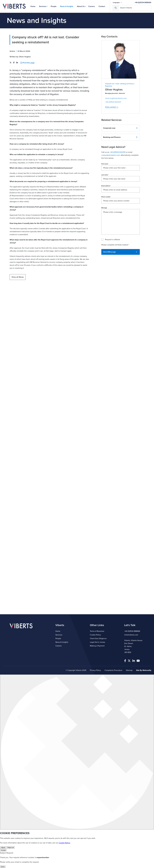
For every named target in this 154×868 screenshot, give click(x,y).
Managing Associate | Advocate (115, 116)
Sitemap (129, 670)
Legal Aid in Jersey (97, 642)
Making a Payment (97, 646)
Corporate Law (110, 106)
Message (104, 230)
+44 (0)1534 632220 (113, 125)
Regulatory (109, 109)
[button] (121, 151)
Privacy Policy (95, 670)
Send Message (120, 274)
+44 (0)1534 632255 (118, 175)
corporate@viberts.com (111, 178)
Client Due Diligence (98, 639)
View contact (112, 130)
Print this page (27, 85)
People (54, 6)
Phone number (106, 219)
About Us (81, 6)
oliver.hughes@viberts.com (116, 121)
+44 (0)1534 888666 (143, 3)
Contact (102, 6)
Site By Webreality (144, 670)
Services (43, 6)
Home (33, 6)
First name (105, 186)
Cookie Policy (95, 635)
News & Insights (67, 6)
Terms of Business (97, 631)
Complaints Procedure (113, 670)
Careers (92, 6)
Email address (106, 208)
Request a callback (112, 262)
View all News (18, 299)
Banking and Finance (127, 106)
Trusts (117, 106)
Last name (105, 197)
